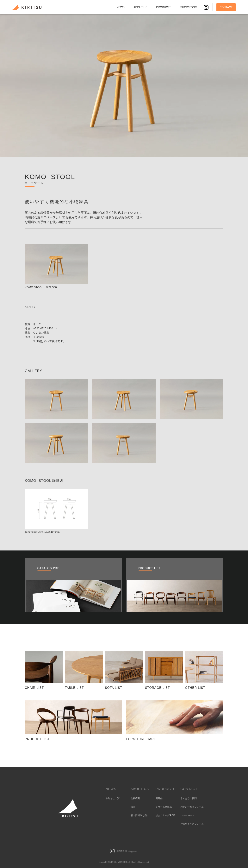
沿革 (133, 807)
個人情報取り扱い (140, 815)
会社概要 (135, 798)
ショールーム (187, 815)
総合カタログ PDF (165, 815)
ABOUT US (140, 7)
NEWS (121, 7)
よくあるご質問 (189, 798)
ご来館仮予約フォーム (192, 824)
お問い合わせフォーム (192, 807)
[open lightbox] (57, 399)
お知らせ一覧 (113, 798)
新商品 (159, 798)
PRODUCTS (164, 7)
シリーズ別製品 (164, 807)
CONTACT (226, 7)
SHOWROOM (189, 7)
